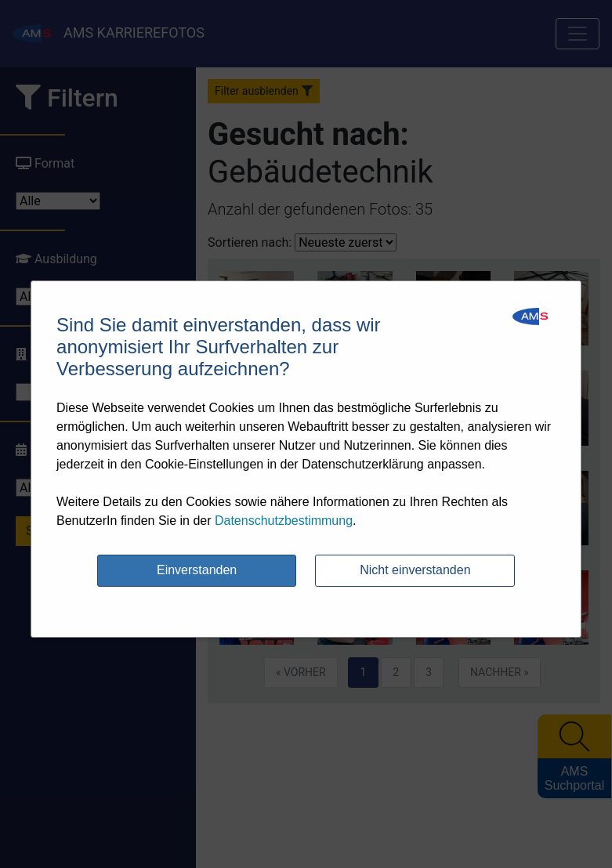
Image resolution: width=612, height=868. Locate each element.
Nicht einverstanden (415, 570)
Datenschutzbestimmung (284, 521)
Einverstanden (197, 570)
